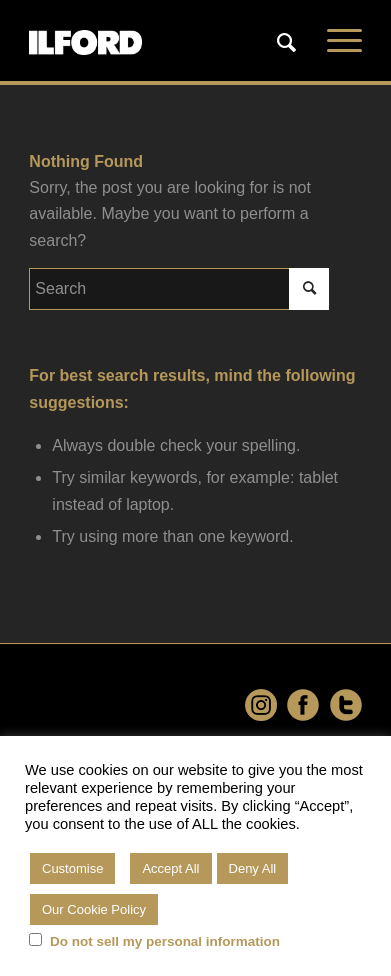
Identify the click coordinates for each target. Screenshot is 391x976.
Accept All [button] (170, 868)
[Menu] (334, 41)
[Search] (276, 43)
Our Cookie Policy (94, 909)
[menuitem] (287, 41)
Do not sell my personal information (165, 941)
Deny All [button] (253, 868)
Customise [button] (72, 868)
